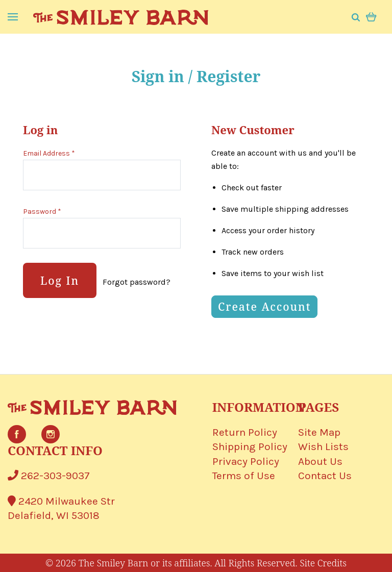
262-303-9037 (49, 476)
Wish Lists (323, 446)
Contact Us (325, 476)
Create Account (264, 307)
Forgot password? (137, 282)
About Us (320, 461)
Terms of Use (244, 476)
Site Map (319, 432)
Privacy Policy (246, 461)
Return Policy (245, 432)
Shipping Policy (250, 446)
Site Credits (323, 563)
